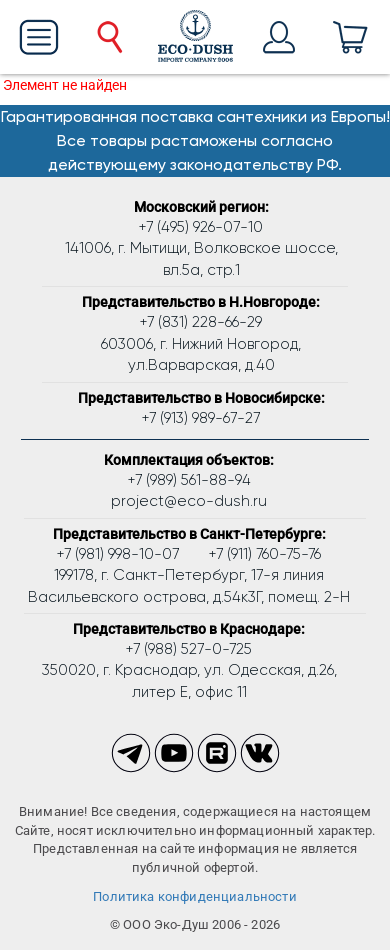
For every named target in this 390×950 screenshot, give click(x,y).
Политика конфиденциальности (195, 896)
